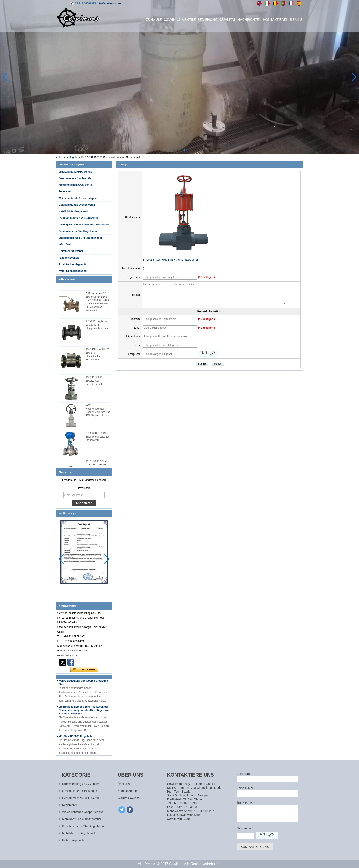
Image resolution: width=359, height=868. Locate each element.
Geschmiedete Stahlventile (75, 178)
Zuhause (154, 20)
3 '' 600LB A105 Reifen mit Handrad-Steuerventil (170, 260)
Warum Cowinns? (129, 798)
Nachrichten (249, 20)
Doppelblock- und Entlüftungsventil (80, 238)
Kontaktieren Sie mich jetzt (84, 670)
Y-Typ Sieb (65, 244)
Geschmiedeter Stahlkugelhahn (78, 231)
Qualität (227, 20)
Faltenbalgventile (69, 258)
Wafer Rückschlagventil (73, 271)
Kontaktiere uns (128, 791)
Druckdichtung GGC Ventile (75, 172)
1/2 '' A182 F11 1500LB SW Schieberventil (94, 382)
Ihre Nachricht (246, 802)
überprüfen (244, 828)
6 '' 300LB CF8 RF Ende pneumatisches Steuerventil (98, 438)
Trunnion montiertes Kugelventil (78, 218)
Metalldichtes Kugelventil (74, 211)
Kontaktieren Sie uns (283, 20)
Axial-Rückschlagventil (73, 264)
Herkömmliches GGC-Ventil (75, 185)
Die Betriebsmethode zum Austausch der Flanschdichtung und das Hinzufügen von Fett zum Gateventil (84, 711)
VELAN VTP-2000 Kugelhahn (76, 738)
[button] (174, 150)
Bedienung (207, 20)
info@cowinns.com (109, 4)
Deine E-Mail (245, 788)
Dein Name (244, 774)
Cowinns (172, 20)
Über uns (124, 784)
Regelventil (75, 157)
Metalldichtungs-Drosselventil (77, 205)
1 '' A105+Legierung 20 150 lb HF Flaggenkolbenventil (97, 326)
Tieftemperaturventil (71, 251)
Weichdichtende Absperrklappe (78, 198)
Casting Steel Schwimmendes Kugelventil (84, 225)
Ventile (189, 20)
